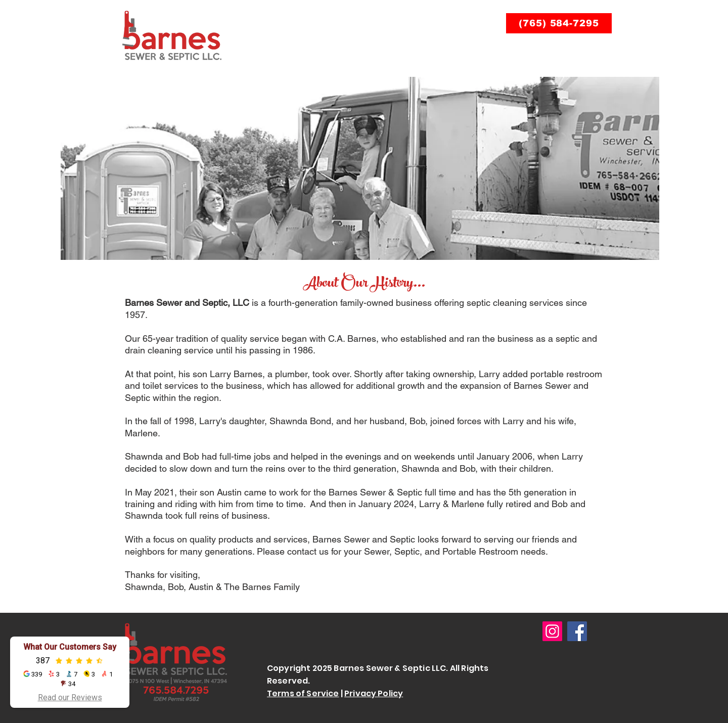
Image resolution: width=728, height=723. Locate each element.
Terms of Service (303, 693)
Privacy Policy (374, 693)
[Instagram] (552, 631)
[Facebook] (577, 631)
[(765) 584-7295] (559, 23)
